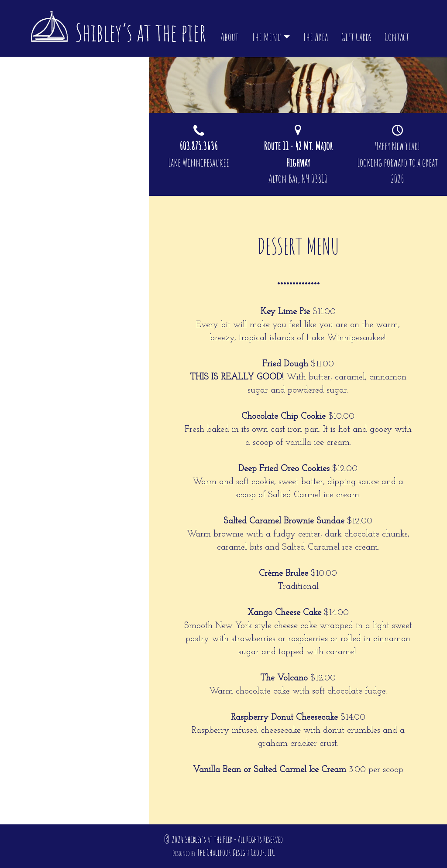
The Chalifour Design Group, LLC (236, 853)
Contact (397, 37)
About (229, 37)
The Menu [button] (266, 37)
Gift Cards (356, 37)
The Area (315, 37)
